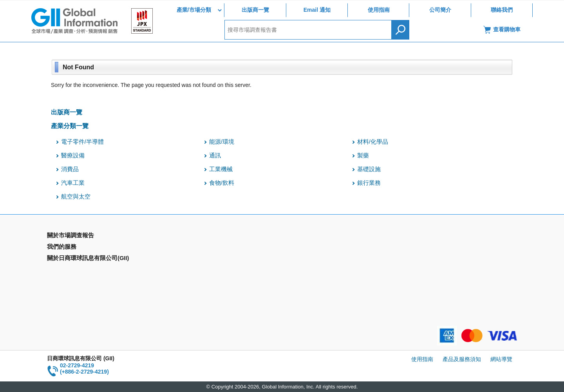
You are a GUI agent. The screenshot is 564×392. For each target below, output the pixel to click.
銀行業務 (369, 183)
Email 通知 (317, 10)
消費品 (70, 169)
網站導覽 (501, 359)
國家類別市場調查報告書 (77, 259)
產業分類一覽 (70, 126)
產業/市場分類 (194, 10)
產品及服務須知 (462, 359)
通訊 (215, 155)
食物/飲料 (222, 183)
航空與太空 (76, 197)
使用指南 (379, 10)
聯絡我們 (502, 10)
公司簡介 (440, 10)
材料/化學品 (373, 142)
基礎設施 (369, 169)
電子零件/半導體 (82, 142)
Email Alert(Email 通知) (194, 248)
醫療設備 (73, 155)
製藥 (363, 155)
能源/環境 (222, 142)
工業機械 (221, 169)
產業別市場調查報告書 (74, 248)
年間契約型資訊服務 (72, 271)
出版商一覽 (255, 10)
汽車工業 (73, 183)
